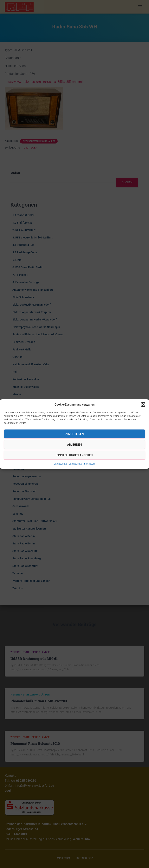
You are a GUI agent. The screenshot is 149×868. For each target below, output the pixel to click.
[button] (143, 405)
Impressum (90, 464)
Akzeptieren (75, 434)
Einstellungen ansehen (75, 455)
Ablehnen (74, 444)
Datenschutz (60, 464)
